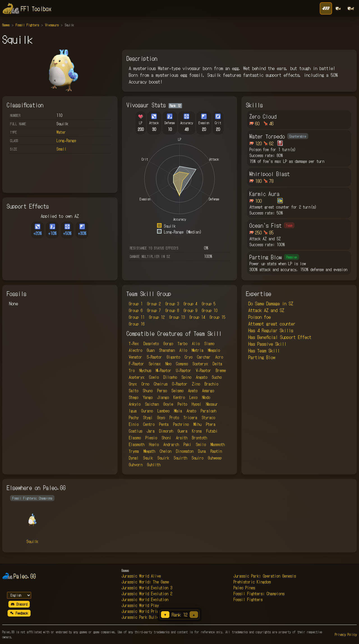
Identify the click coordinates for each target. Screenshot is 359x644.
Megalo (214, 350)
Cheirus (161, 384)
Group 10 (210, 310)
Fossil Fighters (27, 25)
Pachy (134, 417)
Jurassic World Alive (141, 576)
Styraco (208, 417)
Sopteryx (200, 364)
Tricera (190, 417)
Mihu (197, 424)
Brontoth (199, 438)
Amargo (208, 391)
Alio (196, 343)
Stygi (148, 417)
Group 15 (217, 317)
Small (61, 149)
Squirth (180, 458)
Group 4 (190, 304)
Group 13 (177, 317)
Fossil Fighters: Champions (259, 594)
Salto (134, 391)
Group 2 (154, 304)
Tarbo (182, 343)
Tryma (134, 451)
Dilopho (170, 377)
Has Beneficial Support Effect (280, 337)
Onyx (133, 384)
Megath (149, 451)
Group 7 (154, 310)
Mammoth (218, 444)
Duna (202, 451)
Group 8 (172, 310)
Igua (133, 411)
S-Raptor (154, 357)
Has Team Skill (264, 350)
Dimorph (166, 431)
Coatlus (135, 431)
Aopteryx (137, 377)
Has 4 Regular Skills (271, 330)
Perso (162, 391)
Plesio (151, 438)
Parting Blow (262, 357)
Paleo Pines (244, 588)
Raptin (216, 451)
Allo (183, 350)
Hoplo (154, 444)
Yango (148, 397)
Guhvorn (136, 465)
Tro (132, 370)
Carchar (204, 357)
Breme (221, 370)
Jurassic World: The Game (145, 582)
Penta (164, 424)
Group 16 (137, 324)
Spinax (155, 364)
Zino (196, 384)
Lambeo (163, 411)
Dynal (134, 458)
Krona (197, 431)
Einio (134, 424)
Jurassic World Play (140, 605)
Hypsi (196, 404)
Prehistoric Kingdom (252, 582)
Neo (168, 364)
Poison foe (259, 317)
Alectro (135, 350)
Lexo (193, 397)
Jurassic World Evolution (145, 599)
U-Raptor (184, 370)
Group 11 (137, 317)
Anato (191, 411)
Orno (145, 384)
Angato (202, 377)
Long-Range (66, 140)
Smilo (201, 444)
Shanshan (167, 350)
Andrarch (171, 444)
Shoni (166, 438)
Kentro (179, 397)
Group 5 (209, 304)
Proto (174, 417)
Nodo (206, 397)
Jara (151, 431)
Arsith (182, 438)
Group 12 (157, 317)
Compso (182, 364)
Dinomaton (185, 451)
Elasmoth (137, 444)
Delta (217, 364)
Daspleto (151, 343)
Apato (193, 391)
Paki (187, 444)
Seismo (177, 391)
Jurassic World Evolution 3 (147, 588)
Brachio (211, 384)
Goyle (168, 404)
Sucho (217, 377)
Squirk (163, 458)
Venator (135, 357)
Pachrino (181, 424)
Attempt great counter (272, 324)
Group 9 (190, 310)
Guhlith (154, 465)
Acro (219, 357)
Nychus (145, 370)
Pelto (182, 404)
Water (61, 132)
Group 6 (136, 310)
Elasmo (135, 438)
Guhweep (215, 458)
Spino (186, 377)
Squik (148, 458)
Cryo (188, 357)
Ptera (211, 424)
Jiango (163, 397)
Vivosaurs (52, 25)
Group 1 (136, 304)
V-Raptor (203, 370)
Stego (134, 397)
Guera (182, 431)
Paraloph (208, 411)
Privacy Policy (346, 634)
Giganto (173, 357)
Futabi (212, 431)
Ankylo (135, 404)
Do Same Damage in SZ (271, 303)
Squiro (197, 458)
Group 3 (172, 304)
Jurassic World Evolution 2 (147, 594)
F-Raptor (136, 364)
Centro (149, 424)
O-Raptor (180, 384)
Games (6, 25)
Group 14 (197, 317)
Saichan (152, 404)
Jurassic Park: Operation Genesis (265, 576)
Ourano (147, 411)
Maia (178, 411)
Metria (197, 350)
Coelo (154, 377)
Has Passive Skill (267, 344)
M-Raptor (164, 370)
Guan (151, 350)
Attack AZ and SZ (266, 310)
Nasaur (212, 404)
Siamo (209, 343)
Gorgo (168, 343)
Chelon (165, 451)
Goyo (161, 417)
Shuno (148, 391)
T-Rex (134, 343)
